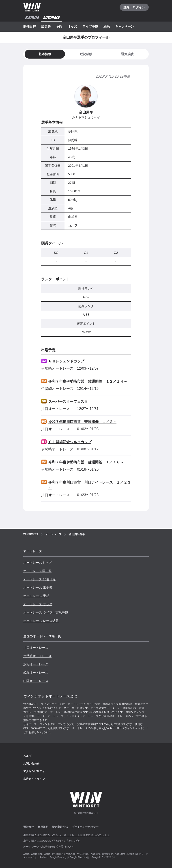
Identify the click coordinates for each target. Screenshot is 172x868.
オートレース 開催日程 (39, 579)
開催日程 (30, 26)
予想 (59, 26)
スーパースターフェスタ (68, 402)
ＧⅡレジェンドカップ (66, 361)
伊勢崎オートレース (37, 656)
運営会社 (29, 827)
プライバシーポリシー (85, 827)
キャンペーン (125, 26)
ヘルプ (27, 756)
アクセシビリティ (34, 771)
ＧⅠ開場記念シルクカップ (70, 442)
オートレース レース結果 (41, 621)
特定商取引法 (60, 827)
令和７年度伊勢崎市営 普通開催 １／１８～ (86, 462)
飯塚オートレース (36, 673)
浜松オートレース (36, 664)
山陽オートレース (36, 681)
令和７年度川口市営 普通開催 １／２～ (82, 422)
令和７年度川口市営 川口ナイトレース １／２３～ (90, 485)
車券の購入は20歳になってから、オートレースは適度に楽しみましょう (66, 835)
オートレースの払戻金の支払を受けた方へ (49, 847)
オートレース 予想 (36, 596)
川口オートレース (36, 648)
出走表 (46, 26)
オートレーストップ (37, 563)
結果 (107, 26)
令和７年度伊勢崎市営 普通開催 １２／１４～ (88, 381)
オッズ (72, 26)
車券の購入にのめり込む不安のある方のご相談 (52, 841)
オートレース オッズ (38, 604)
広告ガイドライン (34, 779)
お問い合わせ (31, 764)
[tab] (86, 54)
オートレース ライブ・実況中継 (46, 612)
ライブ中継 (90, 26)
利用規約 (43, 827)
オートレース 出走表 (38, 587)
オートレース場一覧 (37, 571)
